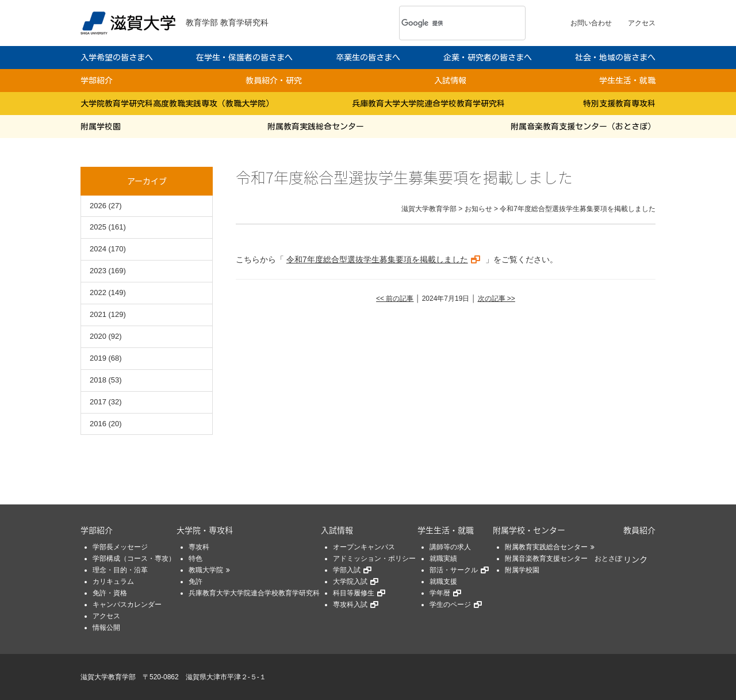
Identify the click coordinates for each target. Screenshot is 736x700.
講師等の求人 (450, 547)
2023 (98, 271)
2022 (98, 292)
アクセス (642, 23)
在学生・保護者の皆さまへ (244, 58)
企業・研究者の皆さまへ (488, 58)
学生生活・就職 (627, 81)
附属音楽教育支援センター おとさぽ (563, 559)
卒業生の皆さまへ (368, 58)
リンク (635, 559)
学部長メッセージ (120, 547)
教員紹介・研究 (274, 81)
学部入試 (347, 570)
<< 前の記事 (395, 299)
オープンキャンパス (364, 547)
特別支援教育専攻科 (619, 104)
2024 (98, 249)
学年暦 (440, 593)
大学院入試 (350, 582)
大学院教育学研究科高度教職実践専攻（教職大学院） (177, 104)
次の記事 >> (497, 299)
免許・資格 (110, 593)
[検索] (447, 23)
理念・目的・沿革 (120, 570)
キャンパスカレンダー (127, 605)
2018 (98, 380)
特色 (195, 559)
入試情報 (450, 81)
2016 (98, 424)
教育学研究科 (244, 22)
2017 (98, 402)
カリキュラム (113, 582)
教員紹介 (639, 530)
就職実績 (443, 559)
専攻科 (199, 547)
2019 (98, 358)
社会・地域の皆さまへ (615, 58)
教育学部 (202, 22)
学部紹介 (97, 81)
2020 (98, 336)
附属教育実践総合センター (316, 127)
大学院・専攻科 (205, 530)
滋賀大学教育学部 (108, 677)
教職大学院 (206, 570)
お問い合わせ (591, 23)
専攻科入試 (350, 605)
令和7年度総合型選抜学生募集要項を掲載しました (377, 259)
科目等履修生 (354, 593)
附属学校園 (101, 127)
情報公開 (106, 628)
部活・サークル (454, 570)
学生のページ (450, 605)
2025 (98, 227)
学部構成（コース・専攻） (134, 559)
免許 (195, 582)
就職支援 (443, 582)
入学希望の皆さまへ (117, 58)
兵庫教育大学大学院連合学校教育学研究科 (428, 104)
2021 (98, 314)
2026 (98, 206)
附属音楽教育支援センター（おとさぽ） (583, 127)
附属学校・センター (529, 530)
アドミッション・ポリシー (374, 559)
